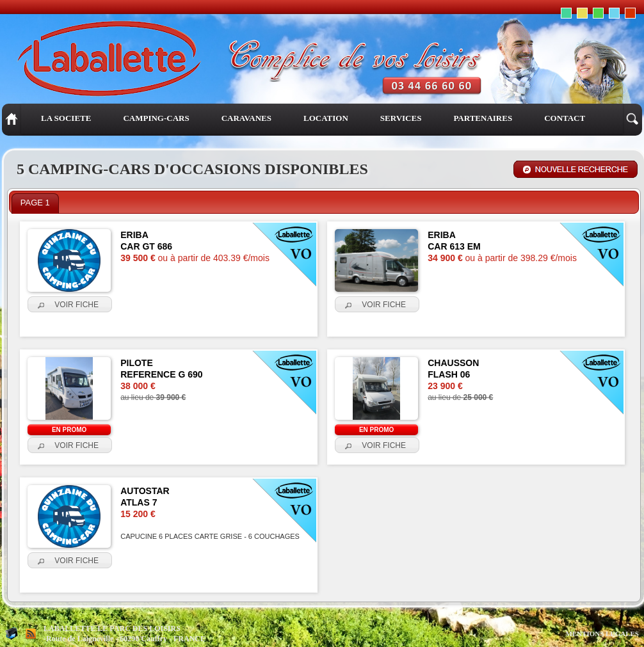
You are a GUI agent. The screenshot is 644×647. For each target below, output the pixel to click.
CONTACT (565, 118)
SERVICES (401, 118)
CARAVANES (246, 118)
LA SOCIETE (66, 118)
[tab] (35, 204)
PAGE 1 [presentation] (35, 203)
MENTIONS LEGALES (602, 634)
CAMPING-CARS (156, 118)
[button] (70, 305)
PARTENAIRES (483, 118)
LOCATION (326, 118)
